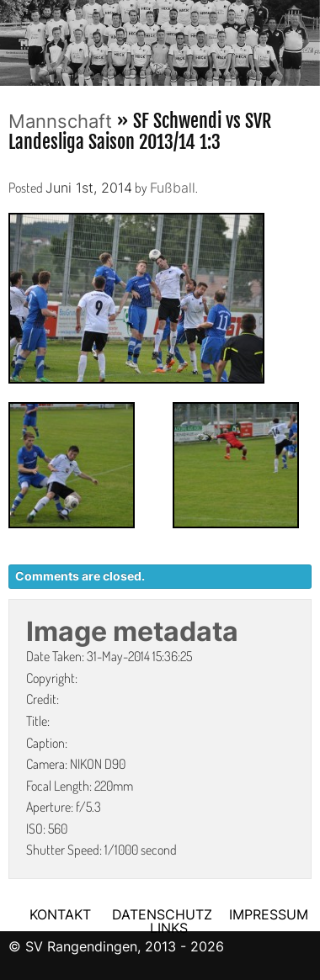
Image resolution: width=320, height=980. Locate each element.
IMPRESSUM (269, 914)
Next (307, 38)
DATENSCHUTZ (162, 914)
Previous (13, 38)
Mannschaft (60, 121)
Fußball (173, 188)
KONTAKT (60, 914)
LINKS (169, 928)
